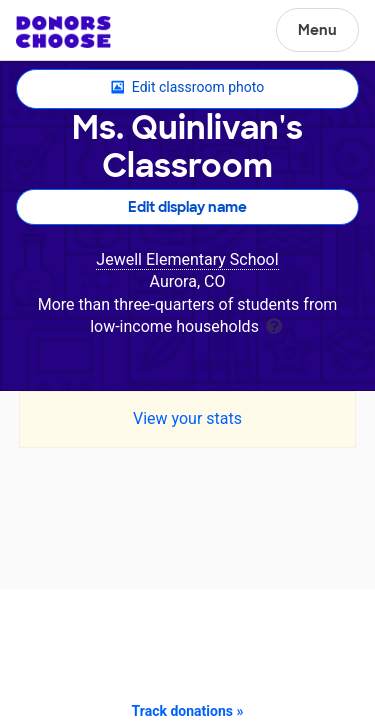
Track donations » (188, 711)
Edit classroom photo (187, 88)
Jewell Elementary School (187, 259)
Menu (317, 30)
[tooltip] (274, 324)
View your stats (187, 418)
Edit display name (187, 207)
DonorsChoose (63, 32)
